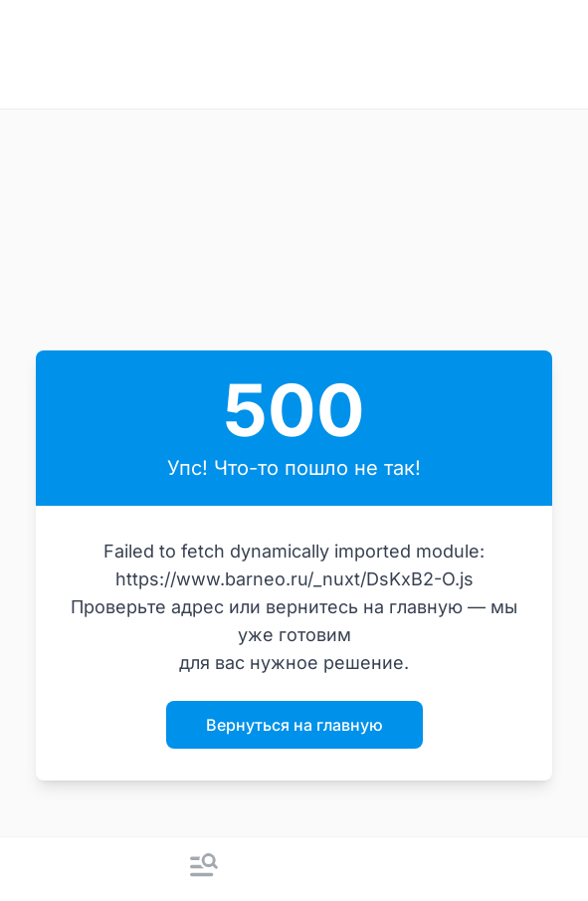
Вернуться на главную (294, 725)
